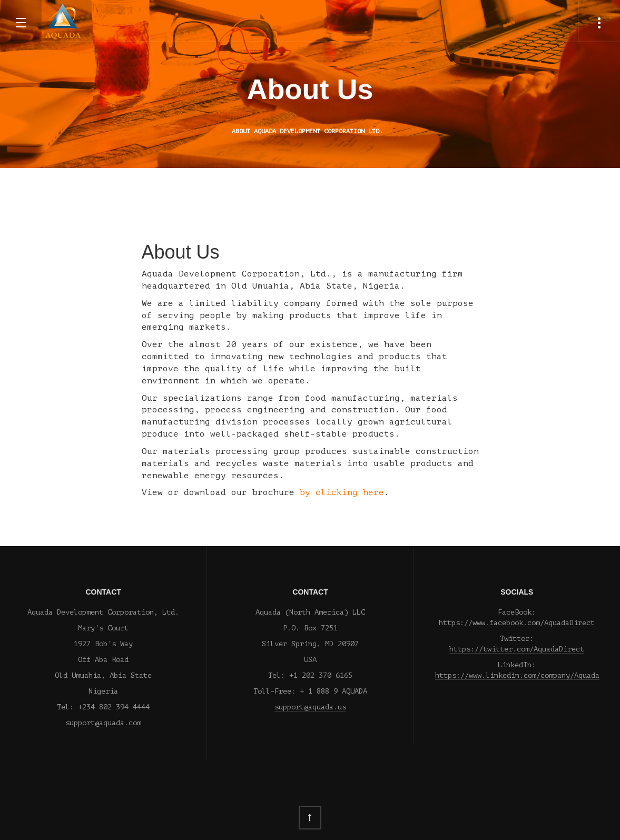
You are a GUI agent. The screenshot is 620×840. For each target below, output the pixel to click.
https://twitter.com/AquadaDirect (517, 649)
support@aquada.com (103, 723)
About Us (310, 89)
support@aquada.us (310, 707)
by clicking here (342, 492)
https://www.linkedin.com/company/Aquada (517, 675)
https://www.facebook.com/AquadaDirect (517, 623)
